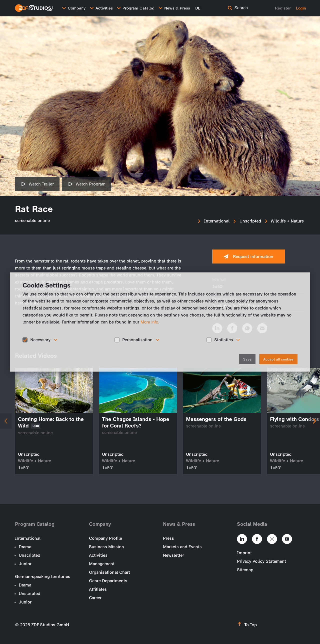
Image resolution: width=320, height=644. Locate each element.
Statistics (224, 340)
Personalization (137, 340)
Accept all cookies (278, 359)
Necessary (40, 340)
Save (247, 359)
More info (149, 322)
